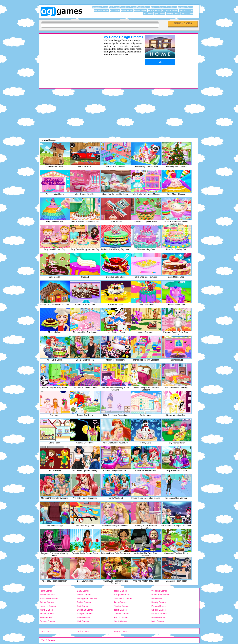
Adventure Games (186, 7)
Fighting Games (140, 10)
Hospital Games (47, 595)
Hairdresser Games (49, 598)
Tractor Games (121, 606)
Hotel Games (120, 591)
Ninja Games (120, 610)
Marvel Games (158, 617)
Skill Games (114, 7)
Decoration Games (100, 7)
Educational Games (170, 10)
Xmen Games (84, 617)
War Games (148, 14)
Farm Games (46, 591)
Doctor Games (84, 595)
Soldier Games (159, 610)
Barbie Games (84, 602)
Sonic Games (121, 621)
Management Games (87, 598)
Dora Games (120, 602)
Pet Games (157, 598)
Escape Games (154, 10)
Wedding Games (159, 591)
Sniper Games (47, 614)
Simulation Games (123, 598)
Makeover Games (101, 10)
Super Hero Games (128, 7)
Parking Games (159, 606)
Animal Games (47, 602)
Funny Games (127, 10)
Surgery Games (122, 595)
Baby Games (83, 591)
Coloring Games (158, 7)
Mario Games (46, 610)
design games (84, 631)
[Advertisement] (67, 58)
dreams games (121, 631)
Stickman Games (85, 610)
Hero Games (46, 617)
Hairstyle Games (48, 606)
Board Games (171, 7)
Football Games (159, 614)
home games (46, 631)
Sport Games (159, 14)
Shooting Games (173, 14)
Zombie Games (122, 614)
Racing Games (187, 14)
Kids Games (115, 10)
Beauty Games (159, 602)
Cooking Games (143, 7)
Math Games (158, 621)
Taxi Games (83, 606)
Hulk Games (83, 621)
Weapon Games (85, 614)
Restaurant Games (160, 595)
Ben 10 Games (121, 617)
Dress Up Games (186, 10)
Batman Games (47, 621)
